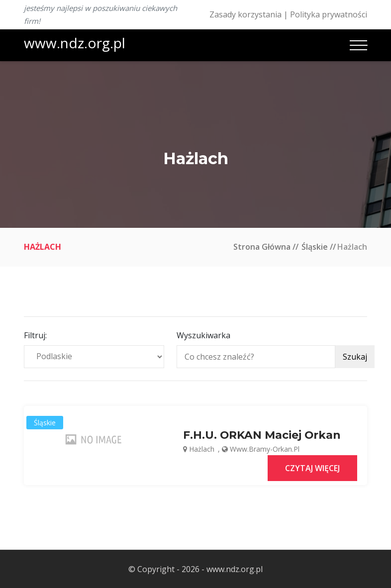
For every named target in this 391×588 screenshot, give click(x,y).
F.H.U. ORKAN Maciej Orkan (262, 435)
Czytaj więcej (312, 468)
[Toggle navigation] (358, 45)
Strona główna (262, 247)
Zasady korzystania (245, 14)
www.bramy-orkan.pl (265, 448)
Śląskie (315, 247)
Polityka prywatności (329, 14)
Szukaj (355, 357)
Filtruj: (35, 335)
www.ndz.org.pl (75, 43)
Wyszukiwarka (203, 335)
